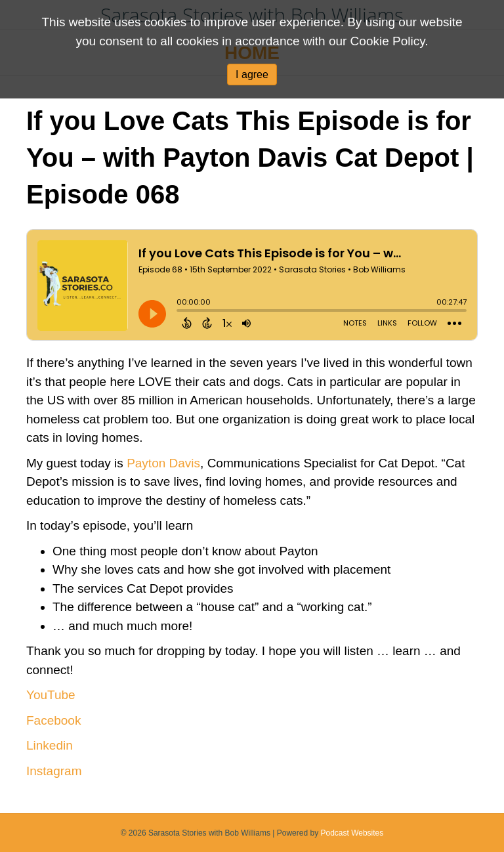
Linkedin (50, 745)
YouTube (51, 695)
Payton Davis (163, 463)
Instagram (54, 771)
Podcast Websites (352, 833)
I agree (252, 75)
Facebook (53, 720)
